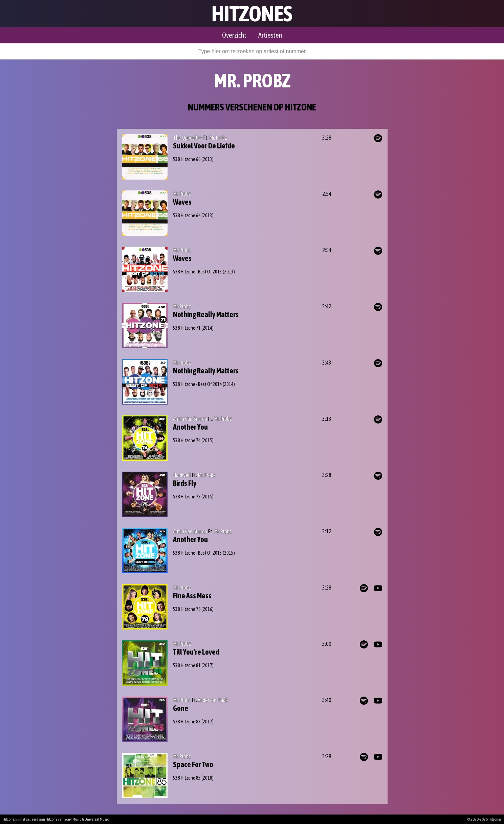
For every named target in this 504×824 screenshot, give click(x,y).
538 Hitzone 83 (187, 722)
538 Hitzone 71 (187, 328)
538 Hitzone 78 (187, 609)
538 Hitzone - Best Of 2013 (198, 272)
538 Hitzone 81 (187, 665)
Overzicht (234, 35)
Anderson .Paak (213, 700)
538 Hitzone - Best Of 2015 (198, 553)
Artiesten (270, 35)
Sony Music (73, 819)
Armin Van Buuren (190, 419)
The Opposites (188, 138)
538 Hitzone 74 (187, 440)
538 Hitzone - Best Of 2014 (198, 384)
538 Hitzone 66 (187, 159)
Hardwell (182, 475)
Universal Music (97, 819)
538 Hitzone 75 (187, 497)
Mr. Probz (218, 138)
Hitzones (252, 14)
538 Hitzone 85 (187, 778)
